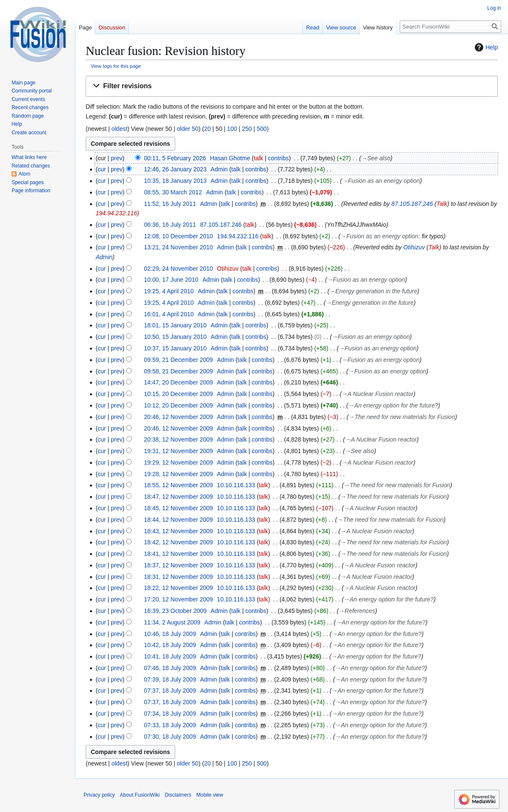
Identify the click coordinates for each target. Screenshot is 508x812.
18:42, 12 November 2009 (179, 542)
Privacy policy (99, 795)
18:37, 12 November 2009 (179, 565)
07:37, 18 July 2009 (170, 691)
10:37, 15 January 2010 (175, 348)
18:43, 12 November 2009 (179, 531)
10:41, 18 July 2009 (170, 656)
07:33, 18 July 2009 (170, 725)
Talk (442, 204)
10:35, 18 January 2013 (175, 181)
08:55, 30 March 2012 (173, 192)
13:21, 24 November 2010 (179, 247)
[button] (292, 86)
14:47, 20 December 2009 (179, 382)
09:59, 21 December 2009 (179, 360)
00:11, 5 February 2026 (175, 158)
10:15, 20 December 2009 (179, 394)
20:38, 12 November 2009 (179, 439)
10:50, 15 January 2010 (175, 337)
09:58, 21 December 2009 (179, 371)
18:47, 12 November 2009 (179, 497)
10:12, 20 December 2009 (179, 405)
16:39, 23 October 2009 (175, 611)
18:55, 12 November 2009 (179, 485)
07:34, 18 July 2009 (170, 714)
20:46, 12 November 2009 (179, 417)
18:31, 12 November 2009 (179, 577)
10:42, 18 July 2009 (170, 645)
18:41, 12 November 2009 (179, 554)
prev (117, 158)
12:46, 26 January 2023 (175, 169)
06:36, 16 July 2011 (170, 225)
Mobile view (210, 795)
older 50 (188, 129)
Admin (104, 257)
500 (261, 129)
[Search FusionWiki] (450, 27)
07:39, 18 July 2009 (170, 679)
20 (208, 129)
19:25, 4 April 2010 (169, 291)
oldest (119, 129)
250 (247, 129)
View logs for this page (116, 66)
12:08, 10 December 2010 (179, 236)
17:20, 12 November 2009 (179, 599)
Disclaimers (178, 795)
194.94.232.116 (116, 213)
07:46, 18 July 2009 (170, 668)
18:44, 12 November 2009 (179, 520)
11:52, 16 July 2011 (170, 204)
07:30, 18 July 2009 (170, 737)
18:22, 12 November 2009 (179, 588)
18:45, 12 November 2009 (179, 508)
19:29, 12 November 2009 (179, 462)
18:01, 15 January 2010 (175, 325)
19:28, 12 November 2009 (179, 474)
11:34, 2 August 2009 (172, 622)
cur (102, 169)
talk (259, 158)
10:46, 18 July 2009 (170, 634)
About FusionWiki (140, 795)
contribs (279, 158)
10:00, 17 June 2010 (171, 280)
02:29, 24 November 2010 (179, 269)
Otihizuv (414, 247)
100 (232, 129)
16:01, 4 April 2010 (169, 314)
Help (485, 47)
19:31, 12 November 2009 (179, 451)
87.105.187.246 (412, 204)
